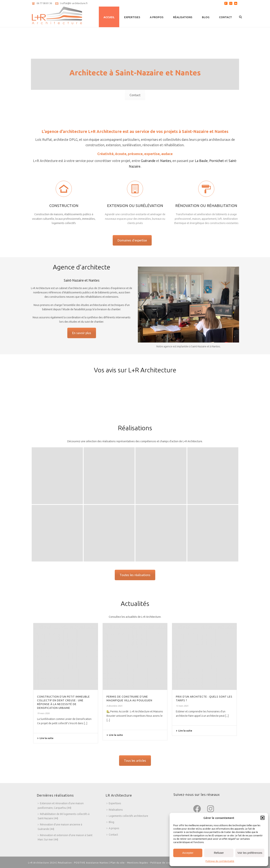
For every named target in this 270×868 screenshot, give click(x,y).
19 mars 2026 (43, 713)
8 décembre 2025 (114, 706)
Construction (64, 229)
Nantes (166, 161)
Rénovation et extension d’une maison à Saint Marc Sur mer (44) (65, 837)
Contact (225, 17)
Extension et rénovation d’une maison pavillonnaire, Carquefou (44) (61, 805)
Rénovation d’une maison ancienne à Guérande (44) (60, 827)
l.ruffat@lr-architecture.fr (74, 3)
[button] (262, 818)
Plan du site (118, 863)
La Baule (201, 161)
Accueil (109, 17)
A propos (157, 17)
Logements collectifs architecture (127, 816)
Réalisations (183, 17)
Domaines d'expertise (132, 240)
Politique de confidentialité (220, 861)
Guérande (148, 161)
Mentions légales (138, 863)
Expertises (132, 17)
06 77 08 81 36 (44, 3)
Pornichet (217, 161)
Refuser (219, 853)
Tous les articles (135, 761)
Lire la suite (45, 738)
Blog (206, 17)
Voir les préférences (250, 853)
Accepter (188, 853)
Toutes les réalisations (135, 575)
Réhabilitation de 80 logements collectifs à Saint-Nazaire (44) (64, 816)
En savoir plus (82, 333)
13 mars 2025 (182, 706)
